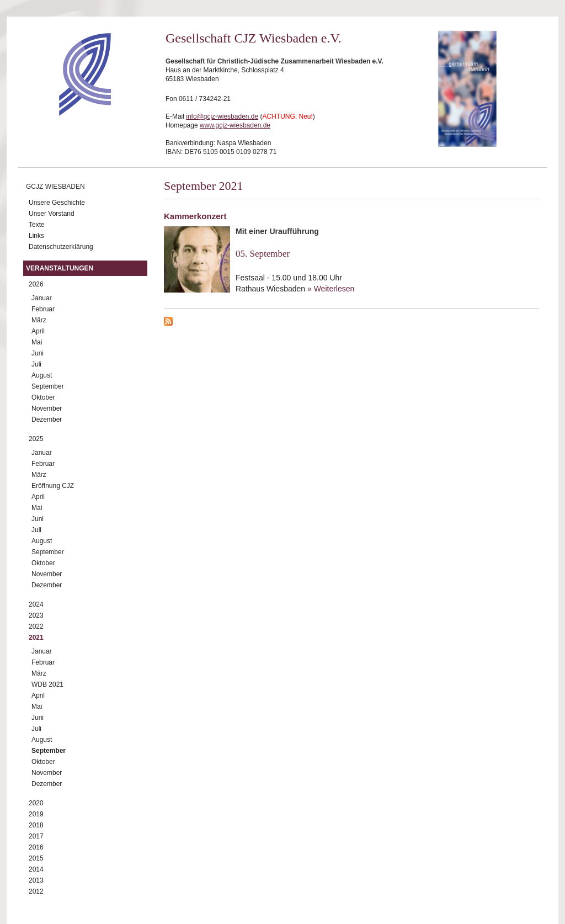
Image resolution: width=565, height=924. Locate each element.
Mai (37, 342)
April (38, 331)
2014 (36, 869)
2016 (36, 847)
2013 (36, 880)
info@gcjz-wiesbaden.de (222, 116)
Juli (36, 364)
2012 (36, 891)
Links (36, 236)
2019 (36, 814)
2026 (36, 284)
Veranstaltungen (60, 268)
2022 (36, 626)
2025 (36, 439)
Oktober (43, 397)
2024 (36, 604)
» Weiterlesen (331, 289)
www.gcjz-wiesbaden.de (235, 125)
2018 (36, 825)
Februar (43, 309)
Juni (38, 353)
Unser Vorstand (52, 214)
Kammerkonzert (195, 216)
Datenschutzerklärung (61, 247)
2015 (36, 858)
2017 (36, 836)
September (48, 386)
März (39, 320)
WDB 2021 (47, 684)
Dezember (47, 419)
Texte (37, 225)
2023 (36, 615)
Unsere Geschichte (57, 203)
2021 (36, 638)
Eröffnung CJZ (53, 486)
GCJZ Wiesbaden (55, 187)
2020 (36, 803)
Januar (42, 298)
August (42, 375)
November (47, 408)
